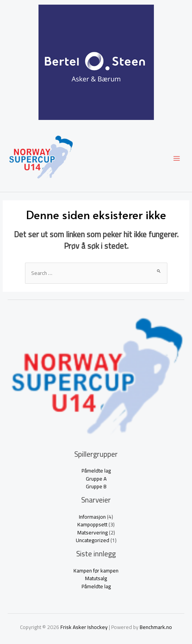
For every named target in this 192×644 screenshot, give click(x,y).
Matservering (93, 533)
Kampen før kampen (96, 571)
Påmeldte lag (96, 471)
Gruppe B (96, 486)
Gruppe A (96, 479)
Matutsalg (96, 578)
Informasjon (92, 517)
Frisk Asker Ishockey (84, 627)
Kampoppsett (92, 524)
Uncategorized (93, 540)
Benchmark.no (156, 627)
